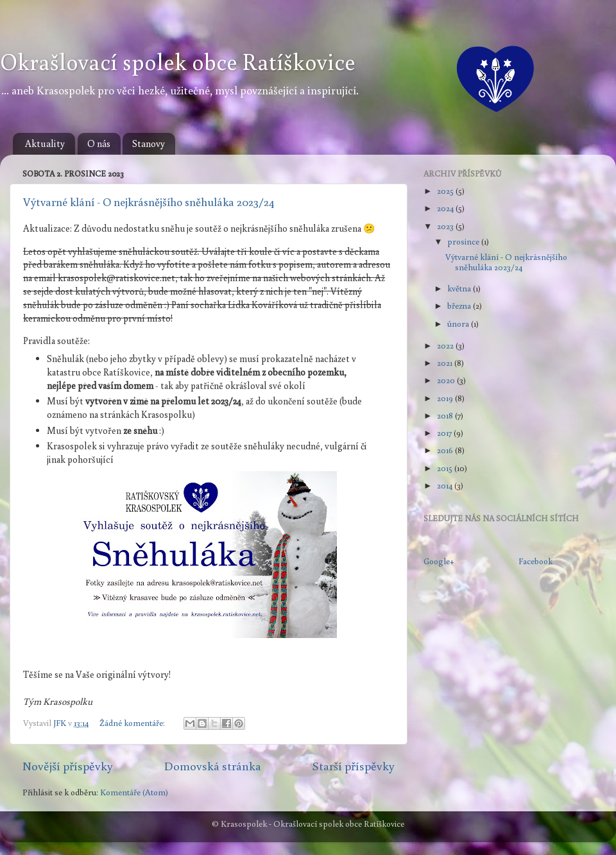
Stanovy (149, 143)
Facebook (535, 561)
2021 (446, 363)
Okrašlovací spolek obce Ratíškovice (178, 61)
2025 (446, 191)
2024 (446, 208)
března (460, 306)
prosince (464, 241)
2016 (446, 450)
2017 (445, 433)
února (459, 324)
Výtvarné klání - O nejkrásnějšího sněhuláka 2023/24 (149, 202)
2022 (446, 345)
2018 (446, 415)
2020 (447, 380)
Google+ (439, 561)
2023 (446, 226)
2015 (446, 468)
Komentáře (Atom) (134, 792)
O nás (99, 143)
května (460, 288)
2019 (446, 398)
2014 (446, 485)
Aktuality (45, 143)
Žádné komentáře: (133, 723)
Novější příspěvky (68, 766)
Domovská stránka (213, 766)
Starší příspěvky (353, 766)
